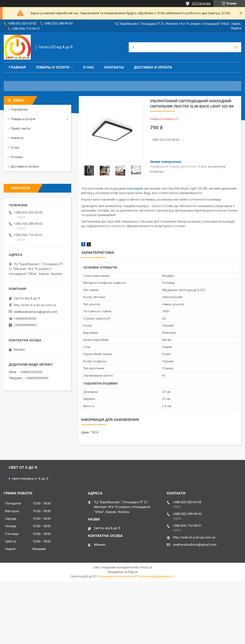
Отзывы (17, 157)
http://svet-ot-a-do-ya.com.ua (35, 305)
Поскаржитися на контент (116, 576)
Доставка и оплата (153, 67)
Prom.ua (146, 567)
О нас (89, 67)
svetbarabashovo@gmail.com (35, 312)
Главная (17, 67)
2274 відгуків (201, 4)
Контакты (114, 67)
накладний (135, 188)
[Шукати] (236, 47)
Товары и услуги (53, 67)
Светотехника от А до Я (30, 479)
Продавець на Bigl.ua (123, 572)
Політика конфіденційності (155, 576)
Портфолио (19, 109)
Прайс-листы (21, 128)
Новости (17, 138)
